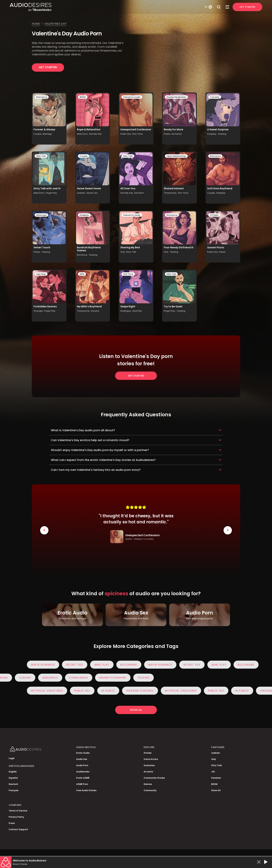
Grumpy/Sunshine (110, 678)
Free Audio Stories (86, 790)
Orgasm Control (143, 691)
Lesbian (216, 753)
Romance (42, 97)
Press (12, 823)
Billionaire (132, 665)
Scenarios (149, 765)
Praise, (167, 134)
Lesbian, (81, 193)
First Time (137, 134)
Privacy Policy (16, 817)
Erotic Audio (83, 753)
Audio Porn (82, 765)
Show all (136, 710)
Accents (148, 772)
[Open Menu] (227, 7)
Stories (148, 753)
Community (150, 790)
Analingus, (126, 311)
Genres (148, 784)
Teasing (222, 134)
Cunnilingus (75, 678)
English (13, 772)
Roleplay (221, 193)
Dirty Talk (41, 156)
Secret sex (92, 193)
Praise (222, 252)
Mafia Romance (46, 665)
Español (13, 778)
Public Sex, (126, 134)
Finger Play (51, 193)
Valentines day (55, 24)
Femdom (139, 193)
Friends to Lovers (132, 97)
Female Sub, (127, 193)
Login (12, 758)
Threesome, (170, 193)
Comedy (215, 97)
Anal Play (137, 311)
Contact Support (18, 829)
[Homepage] (107, 7)
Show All (216, 790)
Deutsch (13, 784)
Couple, (38, 134)
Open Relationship (176, 156)
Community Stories (154, 778)
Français (14, 790)
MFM (82, 274)
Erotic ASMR (83, 778)
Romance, (82, 255)
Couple (84, 156)
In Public (214, 215)
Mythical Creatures (50, 691)
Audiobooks (83, 772)
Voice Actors (151, 759)
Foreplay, (212, 134)
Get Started (247, 7)
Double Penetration (176, 97)
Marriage (47, 134)
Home (36, 24)
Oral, (123, 252)
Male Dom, (83, 134)
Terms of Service (18, 811)
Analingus (47, 678)
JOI (213, 772)
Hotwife (95, 311)
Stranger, (38, 311)
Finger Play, (170, 311)
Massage (41, 215)
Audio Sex (82, 759)
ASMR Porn (82, 784)
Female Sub (95, 134)
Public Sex (85, 691)
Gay (214, 759)
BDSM (83, 97)
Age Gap (41, 274)
